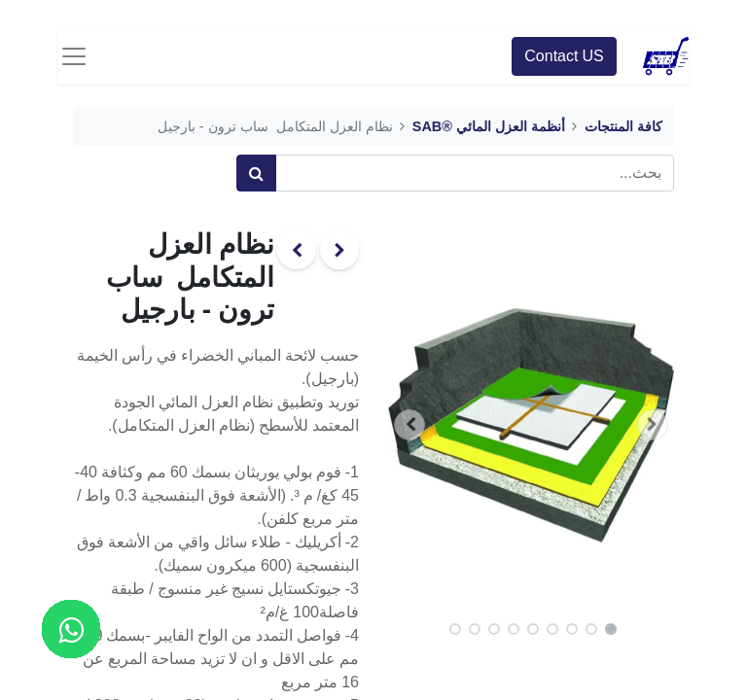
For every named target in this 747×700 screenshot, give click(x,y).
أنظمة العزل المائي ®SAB (489, 127)
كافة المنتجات (623, 127)
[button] (653, 425)
